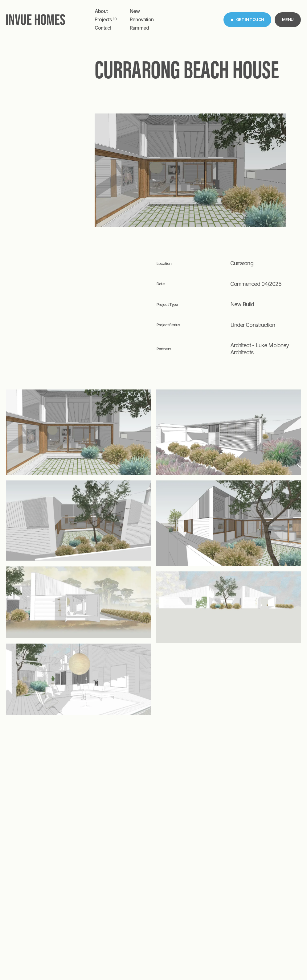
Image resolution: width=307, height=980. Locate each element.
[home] (36, 20)
